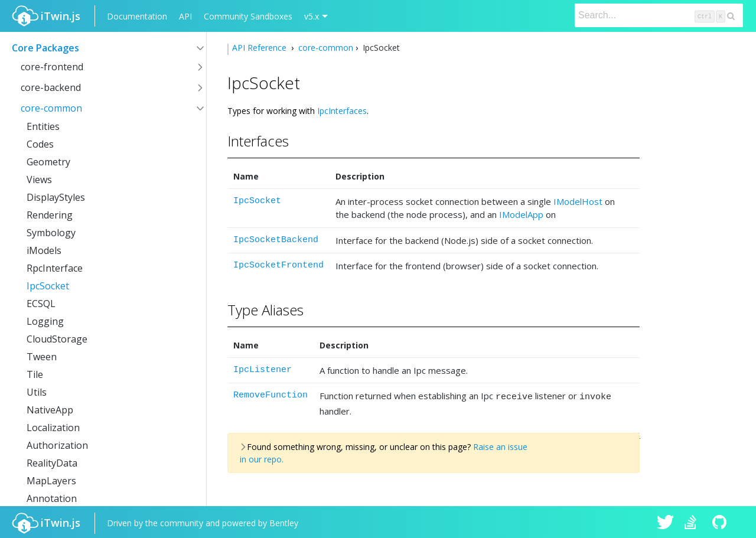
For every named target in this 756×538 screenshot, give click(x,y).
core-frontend (52, 67)
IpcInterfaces (342, 111)
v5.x (312, 16)
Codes (40, 144)
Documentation (137, 16)
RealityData (52, 463)
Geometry (48, 162)
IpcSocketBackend (276, 240)
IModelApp (521, 214)
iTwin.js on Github (721, 521)
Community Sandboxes (248, 16)
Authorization (57, 445)
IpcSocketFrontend (278, 265)
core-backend (51, 87)
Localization (53, 428)
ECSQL (41, 304)
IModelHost (578, 201)
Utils (37, 392)
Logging (45, 321)
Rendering (50, 215)
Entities (43, 126)
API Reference (260, 48)
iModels (44, 250)
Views (39, 180)
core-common (51, 108)
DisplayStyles (56, 197)
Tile (35, 374)
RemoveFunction (271, 395)
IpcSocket (48, 286)
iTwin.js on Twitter (666, 521)
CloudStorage (57, 339)
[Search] (659, 15)
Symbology (51, 233)
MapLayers (51, 481)
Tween (42, 357)
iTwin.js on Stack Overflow (693, 521)
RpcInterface (55, 268)
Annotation (52, 498)
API (185, 16)
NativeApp (50, 410)
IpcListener (263, 370)
